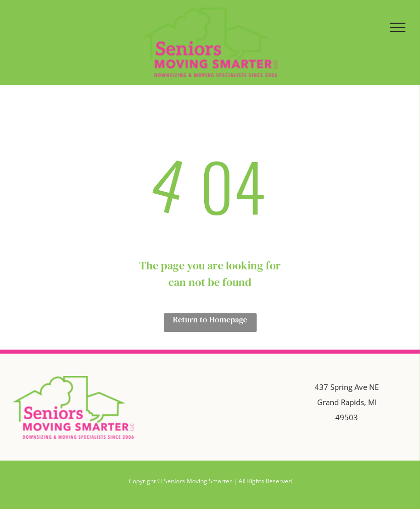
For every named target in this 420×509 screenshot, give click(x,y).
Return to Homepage (210, 319)
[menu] (398, 27)
